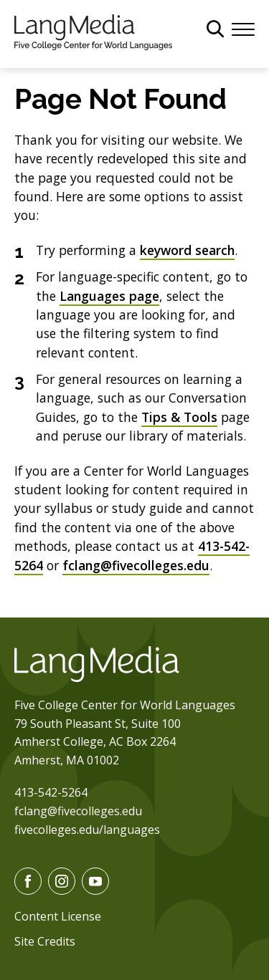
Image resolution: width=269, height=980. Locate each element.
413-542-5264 (51, 792)
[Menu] (243, 28)
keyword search (187, 250)
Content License (58, 916)
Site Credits (45, 941)
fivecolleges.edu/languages (87, 830)
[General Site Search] (215, 29)
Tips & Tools (179, 417)
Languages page (109, 296)
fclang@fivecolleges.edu (136, 565)
